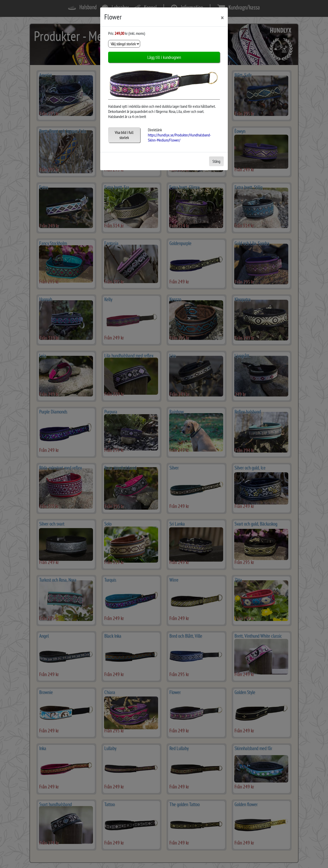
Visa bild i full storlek (124, 135)
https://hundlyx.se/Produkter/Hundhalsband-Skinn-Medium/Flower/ (180, 137)
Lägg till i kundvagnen (164, 57)
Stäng (216, 161)
